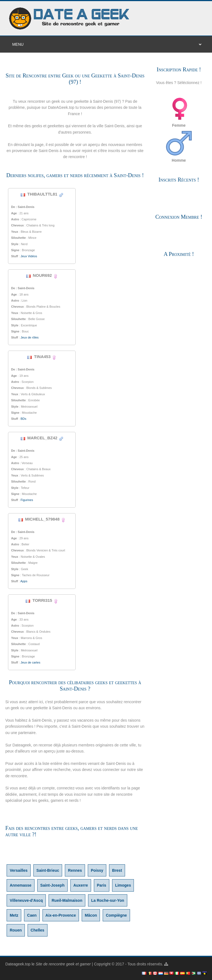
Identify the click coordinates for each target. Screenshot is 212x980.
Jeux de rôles (29, 337)
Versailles (19, 870)
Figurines (27, 500)
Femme (179, 111)
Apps (24, 581)
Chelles (38, 930)
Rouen (16, 930)
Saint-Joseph (52, 885)
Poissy (97, 870)
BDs (23, 419)
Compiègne (116, 915)
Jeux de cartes (30, 662)
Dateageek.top (18, 964)
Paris (102, 885)
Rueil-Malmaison (67, 900)
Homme (179, 146)
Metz (14, 915)
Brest (117, 870)
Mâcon (91, 915)
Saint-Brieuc (48, 870)
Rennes (75, 870)
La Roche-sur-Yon (108, 900)
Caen (32, 915)
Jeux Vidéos (29, 256)
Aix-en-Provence (61, 915)
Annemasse (21, 885)
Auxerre (81, 885)
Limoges (123, 885)
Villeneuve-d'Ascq (26, 900)
